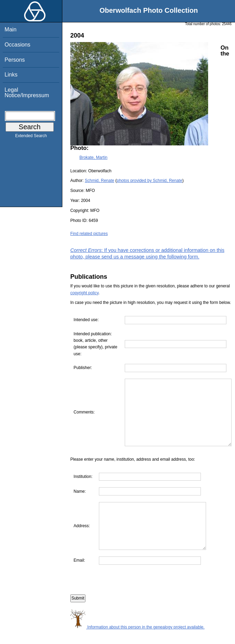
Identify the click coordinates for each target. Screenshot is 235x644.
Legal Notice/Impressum (27, 93)
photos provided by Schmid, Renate (150, 181)
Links (11, 75)
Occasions (17, 45)
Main (11, 29)
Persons (15, 60)
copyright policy (84, 293)
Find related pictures (89, 234)
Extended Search (31, 137)
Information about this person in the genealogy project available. (137, 640)
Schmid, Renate (99, 181)
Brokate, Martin (93, 157)
